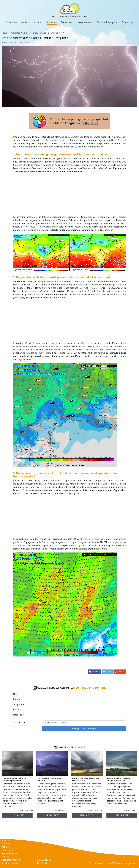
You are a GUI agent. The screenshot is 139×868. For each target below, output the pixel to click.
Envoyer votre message (84, 728)
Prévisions (12, 22)
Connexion (127, 22)
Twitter (108, 672)
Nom (17, 694)
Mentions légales (10, 863)
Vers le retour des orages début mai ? (49, 779)
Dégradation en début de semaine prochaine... (15, 779)
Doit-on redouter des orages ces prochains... (86, 779)
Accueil (5, 33)
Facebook (95, 672)
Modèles (38, 22)
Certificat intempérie (107, 22)
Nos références (84, 22)
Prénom (17, 699)
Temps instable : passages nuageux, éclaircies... (119, 779)
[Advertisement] (70, 194)
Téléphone (18, 704)
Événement (67, 22)
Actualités (52, 22)
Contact (6, 857)
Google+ (120, 672)
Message (19, 715)
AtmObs (25, 22)
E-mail (17, 710)
